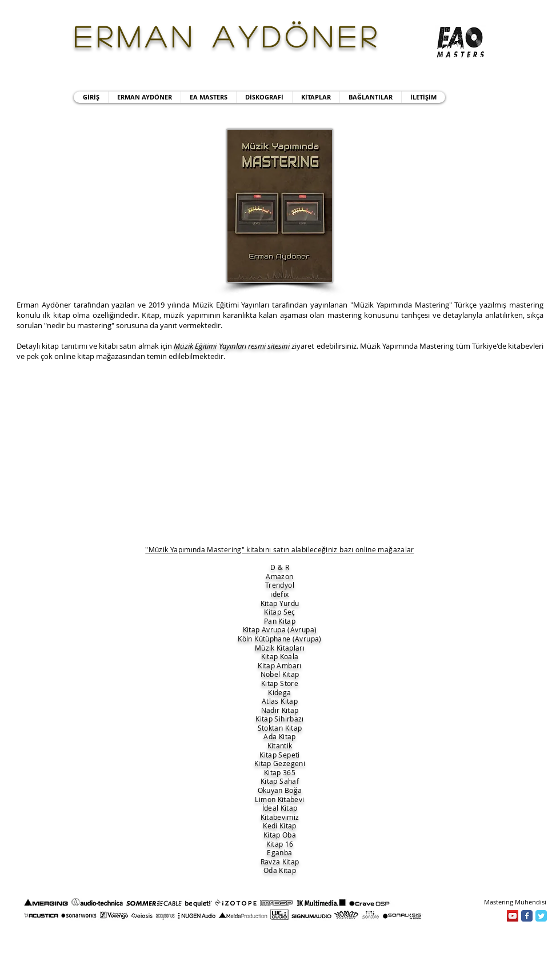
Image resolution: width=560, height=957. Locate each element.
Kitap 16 (280, 844)
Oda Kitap (280, 870)
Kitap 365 (280, 772)
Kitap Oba (280, 835)
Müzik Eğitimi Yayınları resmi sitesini (232, 346)
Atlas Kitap (280, 701)
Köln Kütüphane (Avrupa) (279, 639)
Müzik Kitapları (280, 648)
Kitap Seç (279, 612)
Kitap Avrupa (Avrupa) (280, 629)
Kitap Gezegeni (280, 763)
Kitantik (280, 745)
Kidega (279, 692)
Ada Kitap (279, 736)
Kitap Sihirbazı (279, 719)
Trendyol (280, 585)
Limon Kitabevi (279, 799)
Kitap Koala (280, 656)
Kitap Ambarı (279, 665)
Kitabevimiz (280, 817)
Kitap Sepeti (279, 755)
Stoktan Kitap (280, 728)
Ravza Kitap (280, 862)
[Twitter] (541, 916)
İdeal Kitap (280, 808)
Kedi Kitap (280, 826)
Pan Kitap (280, 621)
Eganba (279, 852)
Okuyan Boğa (280, 790)
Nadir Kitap (280, 710)
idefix (279, 594)
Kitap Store (280, 683)
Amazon (279, 576)
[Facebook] (527, 916)
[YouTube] (513, 916)
